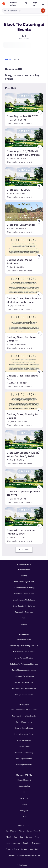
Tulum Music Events (24, 722)
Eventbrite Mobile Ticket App (24, 588)
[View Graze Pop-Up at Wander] (24, 212)
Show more (24, 550)
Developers (36, 843)
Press (37, 837)
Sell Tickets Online (24, 639)
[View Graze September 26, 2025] (24, 103)
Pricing (24, 575)
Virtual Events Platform (24, 682)
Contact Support (24, 780)
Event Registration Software (24, 606)
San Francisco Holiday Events (24, 716)
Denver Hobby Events (24, 728)
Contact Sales (24, 786)
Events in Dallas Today (24, 752)
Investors (16, 843)
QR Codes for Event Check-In (24, 688)
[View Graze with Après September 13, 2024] (24, 478)
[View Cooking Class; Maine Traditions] (24, 247)
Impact (7, 843)
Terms (16, 849)
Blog (15, 837)
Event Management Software (24, 670)
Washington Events (24, 765)
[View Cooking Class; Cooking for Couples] (24, 401)
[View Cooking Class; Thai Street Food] (24, 362)
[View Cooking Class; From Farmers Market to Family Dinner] (24, 285)
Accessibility (34, 849)
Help (21, 837)
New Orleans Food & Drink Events (24, 710)
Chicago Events (24, 746)
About (9, 837)
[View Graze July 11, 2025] (24, 176)
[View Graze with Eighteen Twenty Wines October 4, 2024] (24, 440)
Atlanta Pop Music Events (24, 734)
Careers (29, 837)
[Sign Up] (35, 4)
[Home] (4, 4)
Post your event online (24, 694)
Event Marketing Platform (24, 581)
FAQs (24, 618)
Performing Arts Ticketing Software (24, 646)
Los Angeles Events (24, 759)
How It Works (11, 831)
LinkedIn (24, 804)
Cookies (11, 855)
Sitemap (24, 624)
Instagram (24, 810)
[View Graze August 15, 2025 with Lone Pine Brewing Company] (24, 138)
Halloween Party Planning (24, 676)
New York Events (24, 740)
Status (9, 849)
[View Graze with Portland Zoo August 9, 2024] (24, 517)
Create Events (24, 569)
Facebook (24, 798)
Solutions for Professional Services (24, 664)
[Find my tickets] (14, 4)
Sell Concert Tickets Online (24, 652)
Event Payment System (24, 658)
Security (26, 843)
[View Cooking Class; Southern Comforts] (24, 324)
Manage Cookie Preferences (28, 855)
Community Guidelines (24, 612)
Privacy (24, 849)
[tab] (9, 60)
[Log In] (25, 4)
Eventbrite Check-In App (24, 594)
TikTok (24, 817)
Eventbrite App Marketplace (24, 600)
